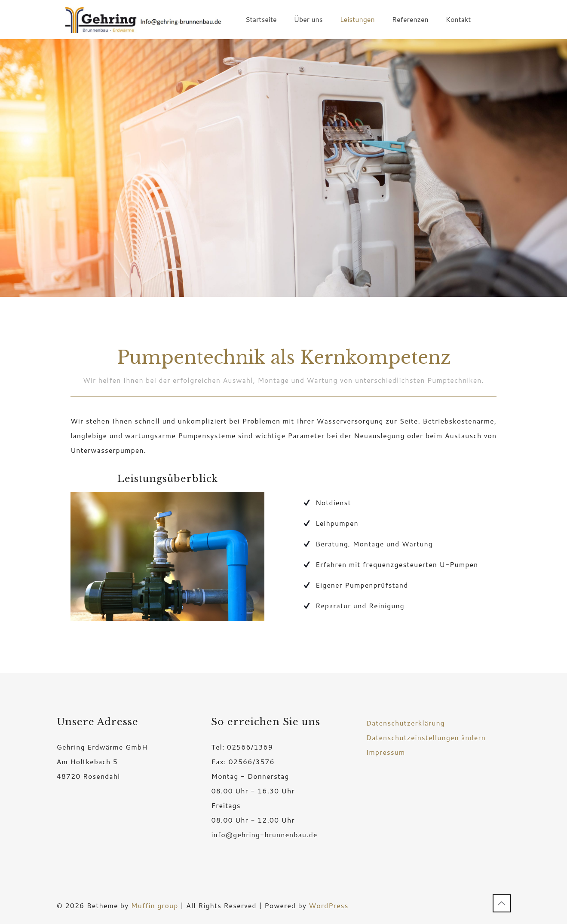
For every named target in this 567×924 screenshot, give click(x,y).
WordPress (328, 905)
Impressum (385, 752)
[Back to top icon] (502, 903)
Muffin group (155, 905)
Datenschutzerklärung (405, 723)
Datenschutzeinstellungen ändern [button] (426, 737)
